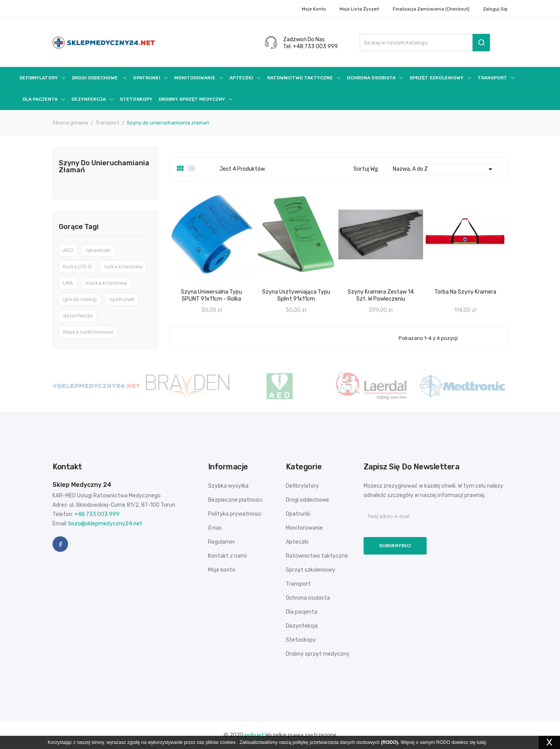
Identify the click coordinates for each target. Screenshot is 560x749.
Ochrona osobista (308, 598)
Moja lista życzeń (359, 9)
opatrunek (122, 299)
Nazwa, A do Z (444, 169)
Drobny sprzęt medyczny (318, 654)
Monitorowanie (304, 528)
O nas (215, 528)
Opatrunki (298, 514)
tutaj (481, 742)
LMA (68, 283)
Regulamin (221, 542)
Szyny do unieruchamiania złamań (104, 167)
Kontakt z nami (227, 556)
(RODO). (390, 742)
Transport (298, 584)
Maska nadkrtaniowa (88, 332)
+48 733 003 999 (97, 514)
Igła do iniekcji (80, 299)
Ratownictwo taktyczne (317, 556)
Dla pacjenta (302, 612)
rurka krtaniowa (123, 267)
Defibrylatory (302, 486)
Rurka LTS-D (77, 267)
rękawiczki (98, 250)
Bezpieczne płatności (235, 500)
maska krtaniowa (106, 283)
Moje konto (314, 9)
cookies (228, 742)
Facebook (60, 544)
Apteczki (297, 542)
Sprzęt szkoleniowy (311, 570)
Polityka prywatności (235, 514)
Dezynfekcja (302, 626)
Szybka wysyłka (228, 486)
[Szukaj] (425, 43)
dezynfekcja (78, 316)
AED (68, 250)
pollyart (254, 735)
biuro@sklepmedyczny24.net (105, 524)
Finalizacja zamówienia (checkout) (431, 9)
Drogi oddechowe (307, 500)
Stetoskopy (301, 640)
